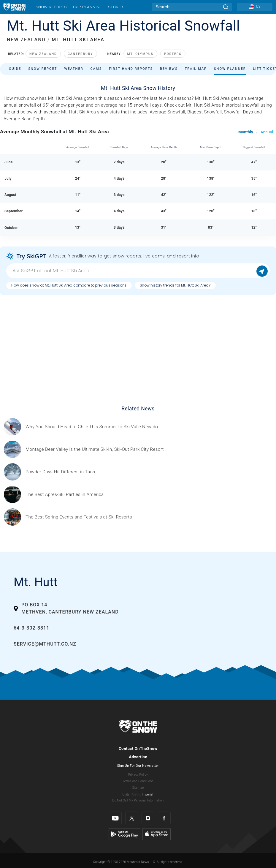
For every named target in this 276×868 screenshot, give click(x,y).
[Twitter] (132, 818)
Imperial (148, 795)
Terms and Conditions (138, 781)
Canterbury (80, 54)
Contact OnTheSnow (138, 748)
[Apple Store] (157, 834)
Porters (173, 54)
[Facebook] (164, 818)
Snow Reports (51, 7)
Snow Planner (230, 69)
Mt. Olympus (140, 54)
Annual (267, 132)
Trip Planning (87, 7)
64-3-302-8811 (31, 628)
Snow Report (43, 69)
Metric (137, 795)
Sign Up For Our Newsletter (138, 766)
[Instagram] (148, 818)
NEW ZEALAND (26, 40)
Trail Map (196, 69)
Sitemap (138, 788)
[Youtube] (115, 818)
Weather (74, 69)
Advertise (138, 757)
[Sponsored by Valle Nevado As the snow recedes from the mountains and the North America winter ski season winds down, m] (92, 427)
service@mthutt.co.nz (45, 644)
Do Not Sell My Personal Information (138, 800)
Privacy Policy (138, 775)
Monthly (246, 132)
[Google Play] (124, 834)
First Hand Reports (131, 69)
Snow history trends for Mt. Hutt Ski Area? (175, 285)
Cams (96, 69)
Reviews (169, 69)
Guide (15, 69)
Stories (116, 7)
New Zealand (43, 54)
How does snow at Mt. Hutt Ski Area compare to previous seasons (69, 285)
